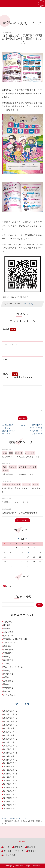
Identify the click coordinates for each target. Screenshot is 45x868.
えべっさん (30, 453)
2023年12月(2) (10, 781)
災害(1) (7, 684)
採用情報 (33, 851)
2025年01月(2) (10, 749)
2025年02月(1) (10, 746)
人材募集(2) (9, 681)
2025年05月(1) (10, 739)
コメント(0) (28, 304)
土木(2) (7, 663)
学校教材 (23, 297)
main (22, 425)
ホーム (4, 818)
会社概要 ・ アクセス (14, 851)
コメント (17, 376)
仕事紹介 (13, 297)
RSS (9, 586)
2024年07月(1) (10, 763)
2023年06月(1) (10, 791)
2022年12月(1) (10, 805)
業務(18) (7, 629)
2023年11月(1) (10, 784)
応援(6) (7, 657)
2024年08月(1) (10, 760)
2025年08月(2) (10, 728)
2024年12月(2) (10, 753)
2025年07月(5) (10, 732)
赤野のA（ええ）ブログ (18, 818)
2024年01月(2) (10, 777)
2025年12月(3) (10, 714)
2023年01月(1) (10, 802)
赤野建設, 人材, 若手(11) (15, 639)
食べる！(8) (9, 636)
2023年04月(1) (10, 795)
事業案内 (18, 847)
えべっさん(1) (10, 695)
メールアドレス (10, 344)
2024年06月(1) (10, 767)
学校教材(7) (9, 653)
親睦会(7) (8, 646)
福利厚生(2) (9, 674)
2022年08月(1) (10, 809)
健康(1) (7, 670)
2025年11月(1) (10, 718)
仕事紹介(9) (9, 649)
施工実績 (31, 847)
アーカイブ (23, 704)
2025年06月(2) (10, 735)
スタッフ (19, 453)
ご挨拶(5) (8, 622)
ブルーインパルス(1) (13, 667)
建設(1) (7, 677)
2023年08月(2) (10, 788)
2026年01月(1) (10, 711)
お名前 (9, 329)
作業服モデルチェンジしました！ (18, 502)
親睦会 (6, 470)
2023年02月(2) (10, 798)
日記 (5, 297)
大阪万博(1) (9, 632)
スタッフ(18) (9, 642)
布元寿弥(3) (9, 660)
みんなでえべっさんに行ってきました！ (21, 457)
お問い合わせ (10, 855)
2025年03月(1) (10, 742)
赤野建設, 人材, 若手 (28, 467)
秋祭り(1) (8, 691)
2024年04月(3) (10, 770)
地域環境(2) (9, 688)
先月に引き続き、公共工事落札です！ (20, 513)
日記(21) (7, 625)
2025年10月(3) (10, 721)
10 (28, 552)
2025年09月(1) (10, 725)
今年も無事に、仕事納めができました (20, 474)
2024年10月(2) (10, 756)
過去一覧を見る (22, 520)
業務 (11, 453)
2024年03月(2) (10, 774)
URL (5, 359)
